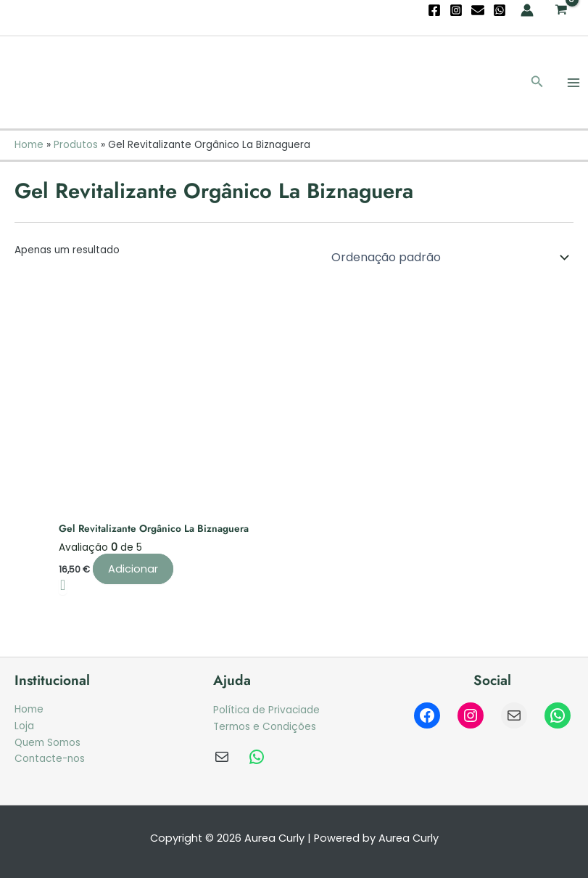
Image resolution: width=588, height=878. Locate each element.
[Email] (478, 10)
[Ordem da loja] (448, 257)
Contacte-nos (50, 759)
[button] (537, 83)
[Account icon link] (527, 10)
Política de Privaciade (266, 710)
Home (29, 709)
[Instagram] (456, 10)
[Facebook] (434, 10)
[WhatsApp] (500, 10)
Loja (24, 726)
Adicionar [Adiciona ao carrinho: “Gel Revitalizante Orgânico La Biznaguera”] (133, 569)
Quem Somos (47, 743)
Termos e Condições (265, 727)
